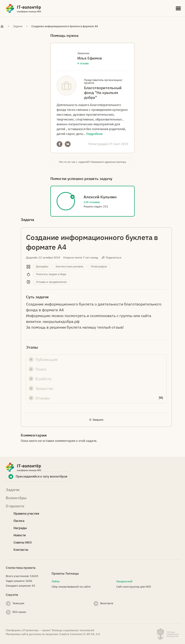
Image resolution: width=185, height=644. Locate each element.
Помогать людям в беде (51, 274)
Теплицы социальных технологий (73, 630)
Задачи (18, 26)
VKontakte (68, 144)
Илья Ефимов (90, 58)
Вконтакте (107, 603)
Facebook (59, 144)
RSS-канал (19, 612)
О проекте (15, 506)
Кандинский (124, 581)
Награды (20, 528)
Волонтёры (16, 498)
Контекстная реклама (69, 266)
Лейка (56, 581)
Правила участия (26, 514)
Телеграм (18, 603)
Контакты (21, 550)
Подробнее (94, 134)
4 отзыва (83, 63)
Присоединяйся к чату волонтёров (41, 476)
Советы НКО (23, 542)
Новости (20, 535)
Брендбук (42, 266)
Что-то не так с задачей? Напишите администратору (92, 162)
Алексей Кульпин (100, 197)
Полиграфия (99, 266)
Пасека (19, 521)
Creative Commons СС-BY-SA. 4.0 (79, 634)
